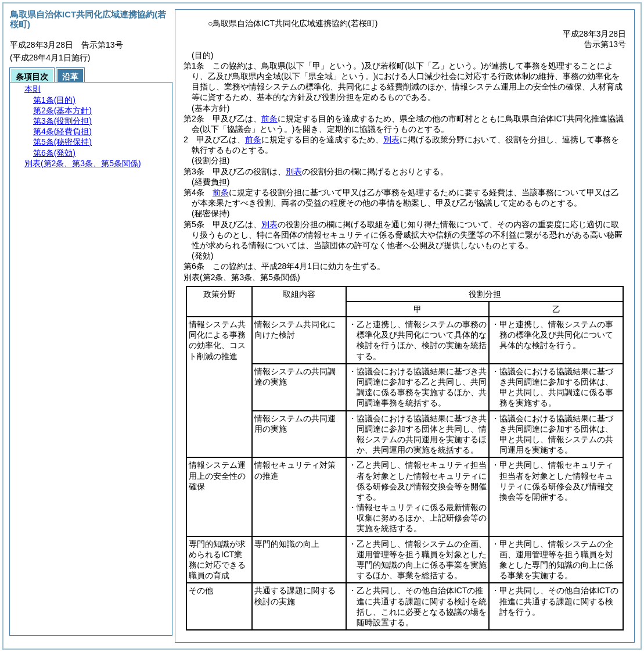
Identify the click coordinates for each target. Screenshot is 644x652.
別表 (391, 139)
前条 (269, 119)
